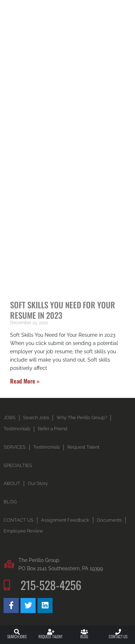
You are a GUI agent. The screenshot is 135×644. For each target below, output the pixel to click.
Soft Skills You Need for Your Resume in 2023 (63, 310)
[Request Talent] (51, 632)
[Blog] (84, 632)
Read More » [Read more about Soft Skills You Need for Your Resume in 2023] (25, 381)
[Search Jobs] (17, 632)
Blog (84, 636)
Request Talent (51, 636)
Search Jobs (17, 636)
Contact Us (118, 636)
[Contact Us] (118, 632)
